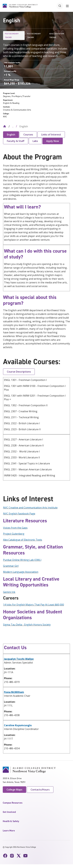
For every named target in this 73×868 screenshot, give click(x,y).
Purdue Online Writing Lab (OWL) (22, 560)
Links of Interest (51, 135)
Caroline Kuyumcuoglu (18, 725)
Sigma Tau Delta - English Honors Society (27, 625)
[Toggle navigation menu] (67, 6)
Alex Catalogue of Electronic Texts (23, 540)
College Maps (14, 790)
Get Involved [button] (9, 812)
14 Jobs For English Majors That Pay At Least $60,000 (34, 605)
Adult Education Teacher (57, 36)
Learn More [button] (9, 831)
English (11, 135)
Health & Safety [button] (11, 821)
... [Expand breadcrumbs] (13, 126)
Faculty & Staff (16, 141)
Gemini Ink (9, 592)
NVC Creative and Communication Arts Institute (30, 508)
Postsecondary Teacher (12, 36)
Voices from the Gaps (15, 528)
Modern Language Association (21, 572)
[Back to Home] (5, 126)
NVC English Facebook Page (19, 514)
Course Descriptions (19, 372)
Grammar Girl (11, 566)
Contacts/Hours (40, 790)
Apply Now (53, 141)
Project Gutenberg (14, 534)
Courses (28, 135)
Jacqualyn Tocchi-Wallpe (19, 659)
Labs (35, 141)
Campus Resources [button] (13, 803)
